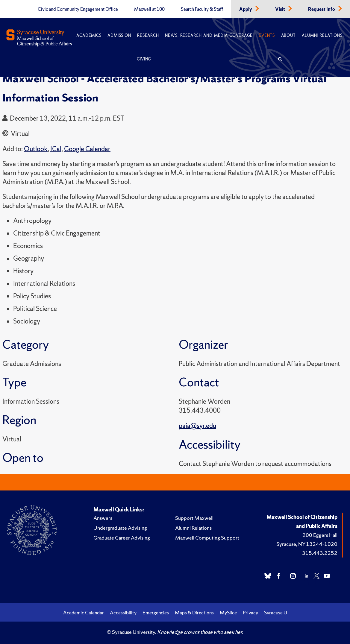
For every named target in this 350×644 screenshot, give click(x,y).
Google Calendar (87, 149)
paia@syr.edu (197, 426)
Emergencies (156, 613)
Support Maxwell (194, 518)
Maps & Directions (194, 613)
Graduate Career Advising (122, 538)
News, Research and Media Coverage (209, 35)
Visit (281, 9)
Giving (144, 59)
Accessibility (123, 613)
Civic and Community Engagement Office (78, 9)
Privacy (250, 613)
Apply (246, 9)
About (288, 35)
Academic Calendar (84, 613)
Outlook (36, 149)
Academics (89, 35)
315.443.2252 (320, 553)
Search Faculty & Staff (202, 9)
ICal (56, 149)
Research (148, 35)
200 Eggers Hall (320, 535)
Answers (103, 518)
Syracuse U (276, 613)
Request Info (322, 9)
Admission (119, 35)
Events (267, 35)
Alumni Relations (322, 35)
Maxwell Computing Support (207, 538)
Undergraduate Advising (120, 528)
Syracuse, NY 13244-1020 (307, 544)
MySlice (228, 613)
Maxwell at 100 (149, 9)
